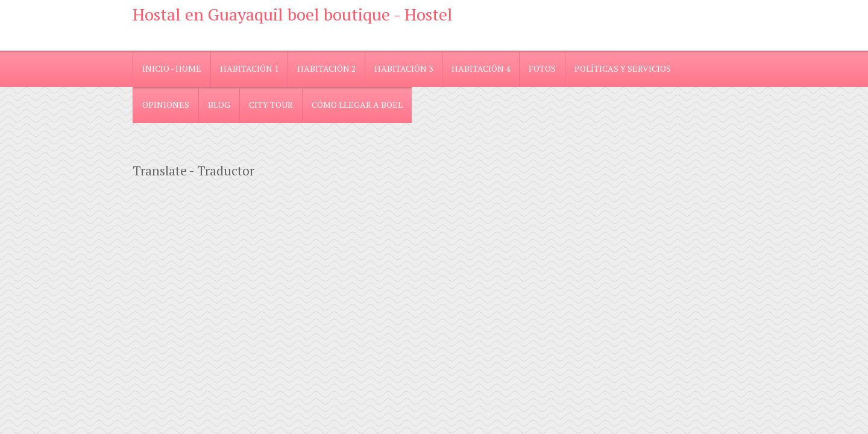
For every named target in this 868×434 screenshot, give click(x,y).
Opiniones (166, 105)
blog (219, 105)
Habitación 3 (404, 68)
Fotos (542, 68)
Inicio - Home (172, 68)
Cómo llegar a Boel (357, 105)
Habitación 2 (326, 68)
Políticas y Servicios (623, 68)
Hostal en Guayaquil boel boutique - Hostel (293, 14)
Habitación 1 (249, 68)
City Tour (271, 105)
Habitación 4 (481, 68)
